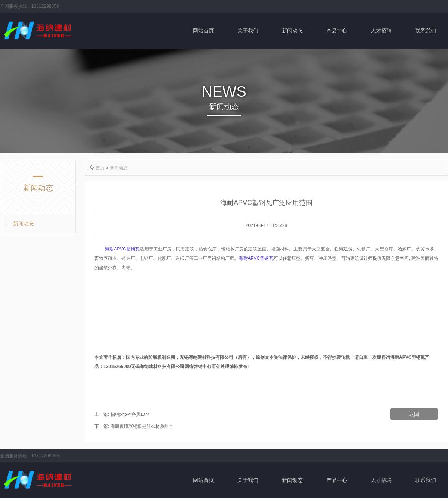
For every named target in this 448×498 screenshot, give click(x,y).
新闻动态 (292, 31)
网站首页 (203, 31)
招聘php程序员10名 (130, 414)
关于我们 (248, 31)
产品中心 (337, 31)
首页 (100, 168)
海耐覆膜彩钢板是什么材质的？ (142, 426)
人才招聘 (381, 31)
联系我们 (426, 31)
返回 (414, 414)
